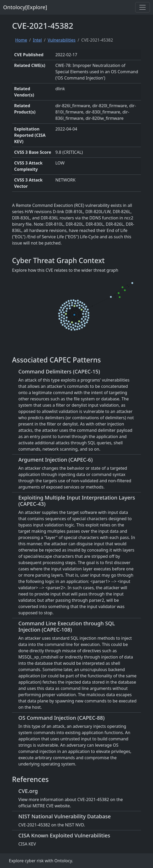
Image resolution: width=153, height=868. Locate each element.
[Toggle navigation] (143, 7)
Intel (37, 40)
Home (21, 40)
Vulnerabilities (62, 40)
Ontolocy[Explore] (25, 7)
